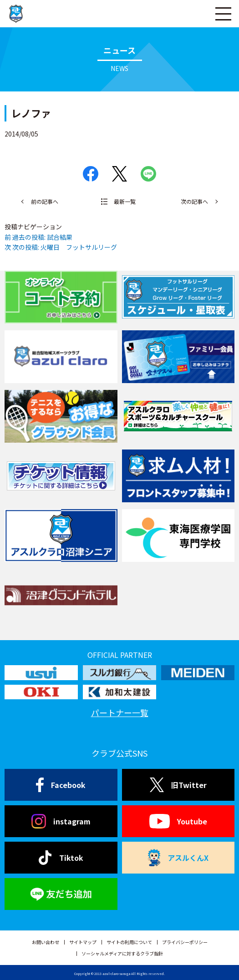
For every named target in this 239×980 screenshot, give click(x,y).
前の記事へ (45, 201)
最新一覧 (125, 201)
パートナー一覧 (120, 712)
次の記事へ (194, 201)
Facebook (61, 785)
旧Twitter (178, 785)
